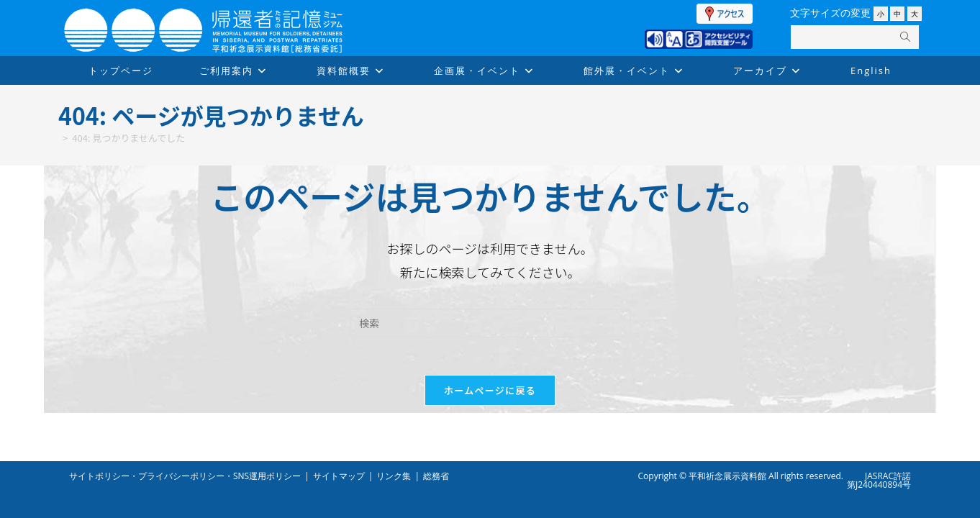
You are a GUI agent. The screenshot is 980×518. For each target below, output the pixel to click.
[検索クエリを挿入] (490, 323)
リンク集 (394, 476)
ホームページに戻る (490, 396)
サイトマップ (339, 476)
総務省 (436, 476)
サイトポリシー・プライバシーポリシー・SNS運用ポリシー (185, 476)
